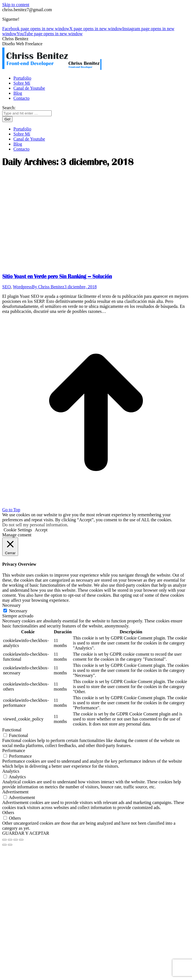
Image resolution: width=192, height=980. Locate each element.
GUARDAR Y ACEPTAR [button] (26, 833)
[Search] (27, 113)
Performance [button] (14, 751)
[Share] (10, 840)
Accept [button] (41, 530)
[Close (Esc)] (4, 840)
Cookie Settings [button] (18, 530)
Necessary (18, 611)
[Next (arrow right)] (10, 845)
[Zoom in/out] (21, 840)
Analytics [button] (11, 771)
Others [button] (8, 813)
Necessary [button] (11, 605)
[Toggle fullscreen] (16, 840)
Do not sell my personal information (35, 525)
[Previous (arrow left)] (4, 845)
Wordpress (22, 287)
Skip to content (16, 5)
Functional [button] (12, 730)
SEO (6, 287)
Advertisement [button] (15, 792)
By (48, 287)
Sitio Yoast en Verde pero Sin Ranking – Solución (57, 276)
